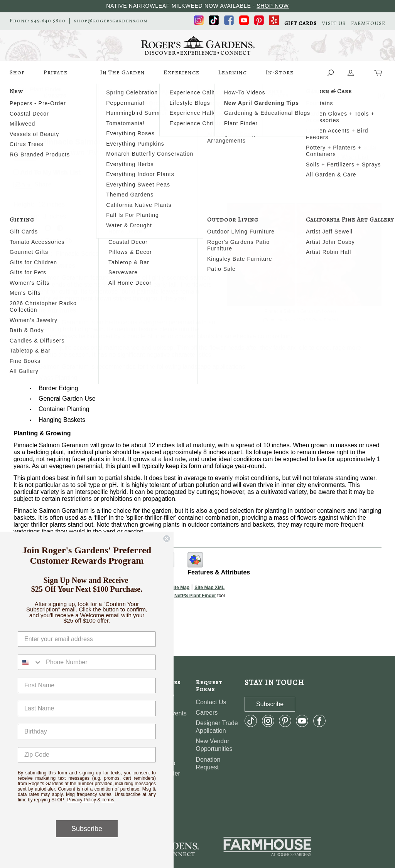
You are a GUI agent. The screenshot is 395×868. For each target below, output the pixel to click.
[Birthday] (87, 732)
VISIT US (334, 24)
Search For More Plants (342, 147)
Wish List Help (342, 167)
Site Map (180, 588)
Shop (17, 76)
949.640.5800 (48, 21)
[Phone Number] (99, 662)
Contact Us (211, 702)
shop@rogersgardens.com (111, 21)
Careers (207, 713)
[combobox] (30, 662)
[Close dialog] (167, 539)
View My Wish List (342, 157)
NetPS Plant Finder (318, 320)
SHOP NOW (273, 6)
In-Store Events (279, 76)
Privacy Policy (82, 800)
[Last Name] (87, 709)
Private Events (55, 76)
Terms (108, 800)
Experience (181, 76)
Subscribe (87, 829)
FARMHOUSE (368, 24)
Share (43, 184)
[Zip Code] (87, 755)
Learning (233, 76)
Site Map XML (209, 588)
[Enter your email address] (87, 639)
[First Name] (87, 685)
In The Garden (122, 76)
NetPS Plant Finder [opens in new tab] (195, 596)
